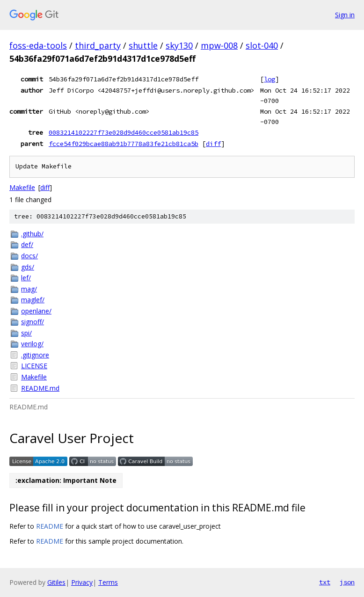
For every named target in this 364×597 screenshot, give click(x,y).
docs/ (29, 256)
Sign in (345, 15)
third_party (98, 45)
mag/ (29, 289)
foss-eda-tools (38, 45)
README (50, 526)
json (347, 582)
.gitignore (35, 355)
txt (325, 582)
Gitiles (56, 582)
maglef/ (33, 300)
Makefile (22, 187)
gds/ (28, 267)
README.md (40, 388)
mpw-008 (219, 45)
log (269, 79)
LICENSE (34, 366)
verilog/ (32, 344)
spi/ (26, 333)
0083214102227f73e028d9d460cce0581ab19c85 (124, 132)
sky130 (179, 45)
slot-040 (262, 45)
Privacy (82, 582)
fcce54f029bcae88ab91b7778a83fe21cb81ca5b (124, 144)
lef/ (26, 278)
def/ (27, 244)
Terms (108, 582)
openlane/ (36, 311)
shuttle (143, 45)
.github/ (32, 234)
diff (213, 144)
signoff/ (33, 322)
